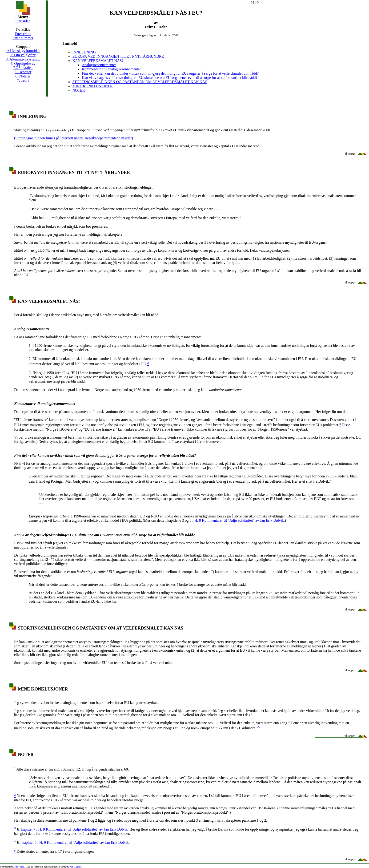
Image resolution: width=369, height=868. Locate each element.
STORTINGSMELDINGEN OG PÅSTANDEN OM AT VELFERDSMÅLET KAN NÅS (140, 82)
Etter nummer (23, 38)
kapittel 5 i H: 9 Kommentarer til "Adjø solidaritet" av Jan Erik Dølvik (76, 842)
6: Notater (23, 76)
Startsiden (23, 21)
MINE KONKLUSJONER (92, 86)
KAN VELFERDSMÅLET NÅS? (98, 61)
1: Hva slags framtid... (23, 51)
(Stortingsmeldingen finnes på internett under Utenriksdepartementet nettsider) (74, 138)
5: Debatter (23, 72)
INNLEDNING (84, 52)
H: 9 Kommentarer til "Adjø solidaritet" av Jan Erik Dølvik (239, 520)
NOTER (78, 90)
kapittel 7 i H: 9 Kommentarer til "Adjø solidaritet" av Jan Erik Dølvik (74, 829)
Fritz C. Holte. (75, 867)
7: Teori (23, 80)
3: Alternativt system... (23, 59)
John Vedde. (19, 867)
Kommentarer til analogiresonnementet (111, 69)
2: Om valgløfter (23, 55)
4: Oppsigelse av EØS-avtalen (23, 66)
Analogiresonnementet (99, 65)
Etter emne (23, 34)
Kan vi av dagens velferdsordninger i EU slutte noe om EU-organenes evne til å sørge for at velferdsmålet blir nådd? (169, 78)
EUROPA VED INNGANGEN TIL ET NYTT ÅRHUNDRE (118, 56)
